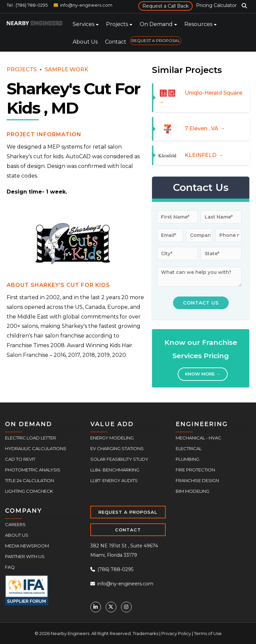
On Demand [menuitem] (156, 24)
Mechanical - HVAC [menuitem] (198, 438)
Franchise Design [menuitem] (197, 480)
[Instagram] (126, 607)
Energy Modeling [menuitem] (112, 438)
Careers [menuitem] (15, 524)
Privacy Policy (176, 633)
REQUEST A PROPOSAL (128, 512)
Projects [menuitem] (117, 24)
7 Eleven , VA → (205, 128)
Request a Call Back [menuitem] (165, 6)
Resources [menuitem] (198, 24)
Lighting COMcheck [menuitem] (29, 491)
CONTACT (128, 530)
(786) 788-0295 (112, 569)
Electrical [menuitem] (189, 448)
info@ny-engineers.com (86, 5)
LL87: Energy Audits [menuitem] (114, 480)
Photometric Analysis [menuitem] (33, 470)
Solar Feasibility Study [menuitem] (119, 459)
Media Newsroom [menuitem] (27, 546)
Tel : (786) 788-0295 (27, 5)
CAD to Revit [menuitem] (20, 459)
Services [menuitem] (83, 24)
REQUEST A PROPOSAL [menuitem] (156, 40)
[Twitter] (111, 607)
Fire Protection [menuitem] (195, 470)
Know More (203, 374)
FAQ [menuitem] (10, 567)
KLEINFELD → (204, 155)
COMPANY (23, 511)
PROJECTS (22, 69)
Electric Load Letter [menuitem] (30, 438)
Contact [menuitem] (116, 42)
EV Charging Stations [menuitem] (117, 448)
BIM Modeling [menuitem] (192, 491)
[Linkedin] (96, 607)
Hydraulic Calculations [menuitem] (36, 448)
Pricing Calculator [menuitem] (216, 5)
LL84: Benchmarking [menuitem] (115, 470)
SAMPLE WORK (66, 69)
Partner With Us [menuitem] (25, 556)
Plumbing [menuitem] (187, 459)
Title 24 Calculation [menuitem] (29, 480)
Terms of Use (208, 633)
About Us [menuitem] (85, 42)
